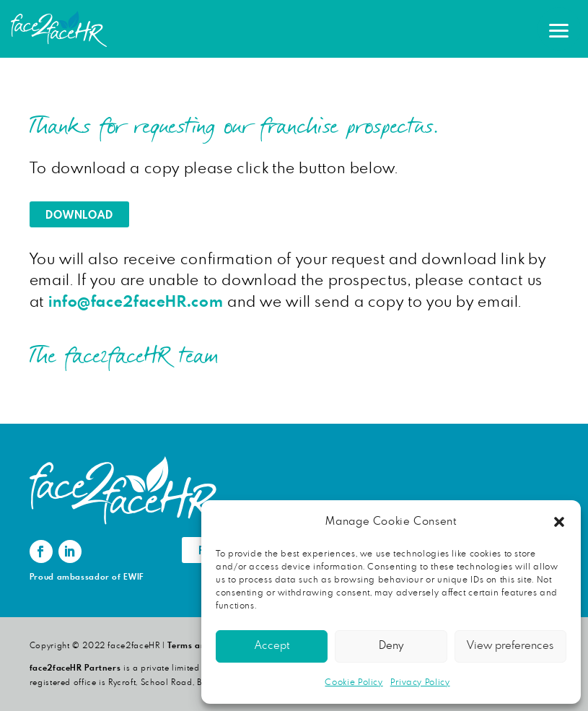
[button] (559, 522)
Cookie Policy (354, 682)
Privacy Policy (420, 682)
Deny (391, 646)
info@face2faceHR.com (136, 302)
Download (79, 215)
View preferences (510, 646)
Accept (272, 646)
